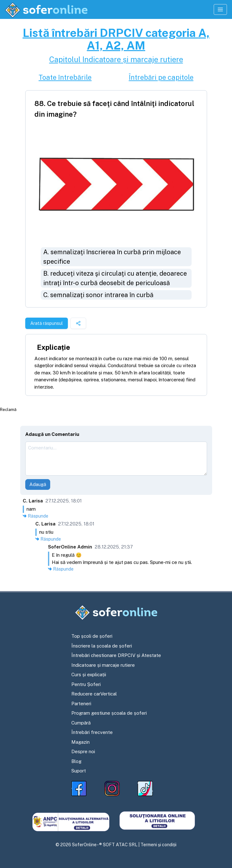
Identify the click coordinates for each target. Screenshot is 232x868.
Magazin (80, 742)
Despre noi (83, 751)
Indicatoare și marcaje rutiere (103, 665)
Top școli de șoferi (92, 636)
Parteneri (81, 704)
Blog (76, 761)
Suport (79, 771)
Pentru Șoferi (86, 684)
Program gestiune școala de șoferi (109, 713)
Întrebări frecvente (92, 732)
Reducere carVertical (94, 694)
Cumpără (81, 723)
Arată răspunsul (47, 323)
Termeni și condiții (158, 845)
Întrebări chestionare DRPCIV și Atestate (116, 655)
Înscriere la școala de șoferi (102, 646)
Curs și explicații (89, 674)
